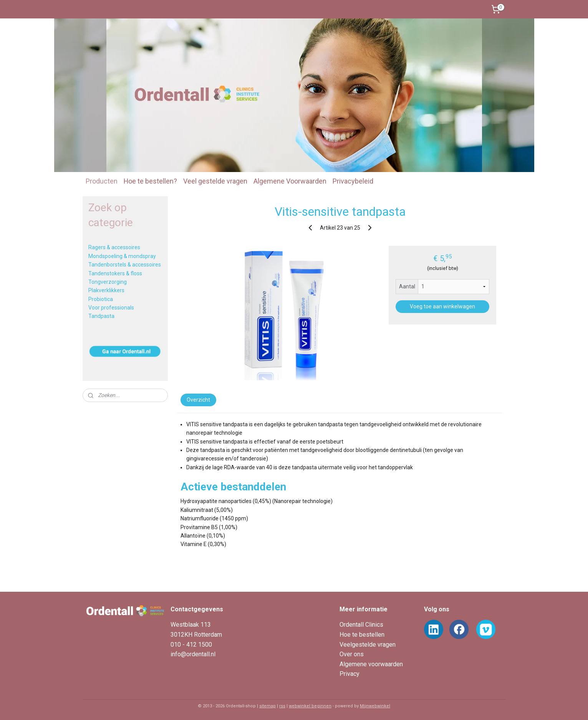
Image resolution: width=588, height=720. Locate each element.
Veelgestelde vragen (368, 645)
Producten (102, 181)
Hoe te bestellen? (150, 181)
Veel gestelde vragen (215, 181)
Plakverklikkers (106, 290)
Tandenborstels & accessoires (125, 265)
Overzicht (198, 400)
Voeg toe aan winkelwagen (442, 306)
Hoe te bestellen (362, 635)
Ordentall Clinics (361, 625)
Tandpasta (101, 316)
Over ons (352, 654)
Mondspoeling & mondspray (122, 256)
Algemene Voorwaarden (290, 181)
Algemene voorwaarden (371, 664)
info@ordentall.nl (193, 654)
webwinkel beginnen (310, 706)
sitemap (267, 706)
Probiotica (101, 299)
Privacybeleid (353, 181)
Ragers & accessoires (114, 247)
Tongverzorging (108, 282)
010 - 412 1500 (191, 645)
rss (282, 706)
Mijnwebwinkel (375, 706)
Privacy (349, 674)
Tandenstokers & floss (115, 273)
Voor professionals (111, 308)
